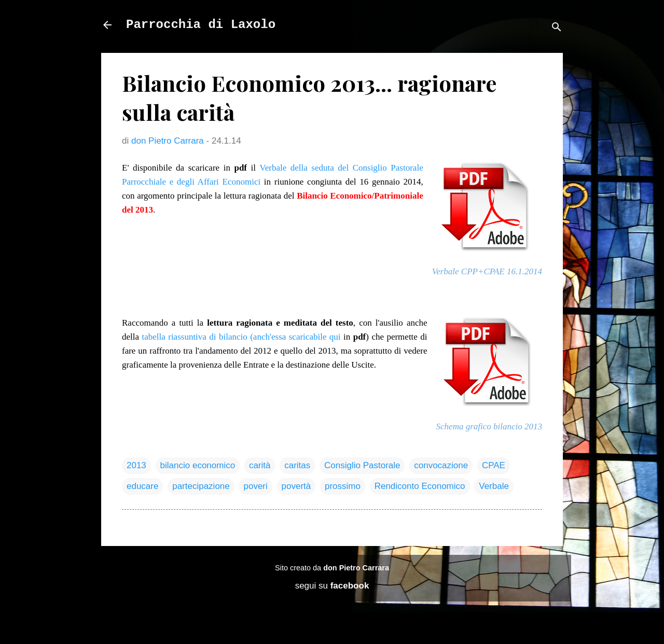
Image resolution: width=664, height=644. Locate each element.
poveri (255, 486)
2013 (136, 465)
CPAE (494, 465)
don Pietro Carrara (356, 568)
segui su (332, 586)
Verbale (494, 486)
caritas (297, 465)
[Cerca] (557, 28)
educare (142, 486)
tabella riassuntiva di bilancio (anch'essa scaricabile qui (241, 337)
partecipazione (201, 486)
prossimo (343, 486)
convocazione (441, 465)
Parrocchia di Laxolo (201, 25)
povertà (296, 486)
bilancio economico (198, 465)
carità (260, 465)
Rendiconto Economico (420, 486)
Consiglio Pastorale (362, 465)
